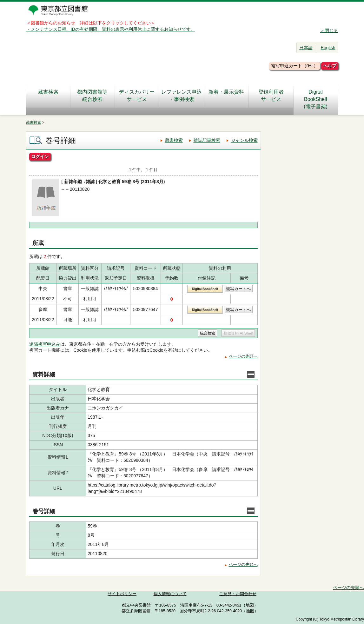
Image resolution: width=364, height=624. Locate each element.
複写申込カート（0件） (295, 66)
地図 (250, 605)
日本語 (306, 48)
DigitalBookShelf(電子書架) (316, 99)
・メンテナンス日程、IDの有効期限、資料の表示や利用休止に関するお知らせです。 (111, 29)
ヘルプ (330, 66)
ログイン (40, 156)
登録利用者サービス (271, 96)
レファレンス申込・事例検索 (182, 96)
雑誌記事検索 (207, 140)
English (328, 48)
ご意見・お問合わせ (238, 594)
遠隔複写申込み (45, 344)
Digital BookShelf (205, 289)
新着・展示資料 (226, 96)
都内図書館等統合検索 (92, 96)
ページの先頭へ (243, 356)
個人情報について (170, 594)
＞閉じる (329, 30)
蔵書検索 (48, 96)
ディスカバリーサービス (137, 96)
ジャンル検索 (244, 140)
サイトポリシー (122, 594)
